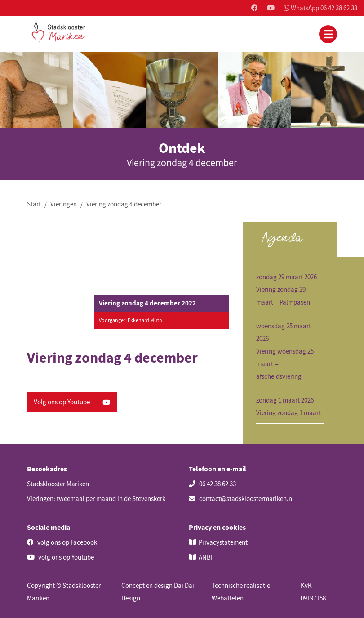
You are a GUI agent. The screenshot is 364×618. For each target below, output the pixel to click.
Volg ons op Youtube (72, 402)
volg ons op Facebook (62, 542)
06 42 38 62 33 (212, 484)
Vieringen (64, 204)
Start (34, 204)
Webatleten (228, 598)
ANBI (206, 557)
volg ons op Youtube (60, 557)
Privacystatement (223, 542)
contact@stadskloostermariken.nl (241, 499)
